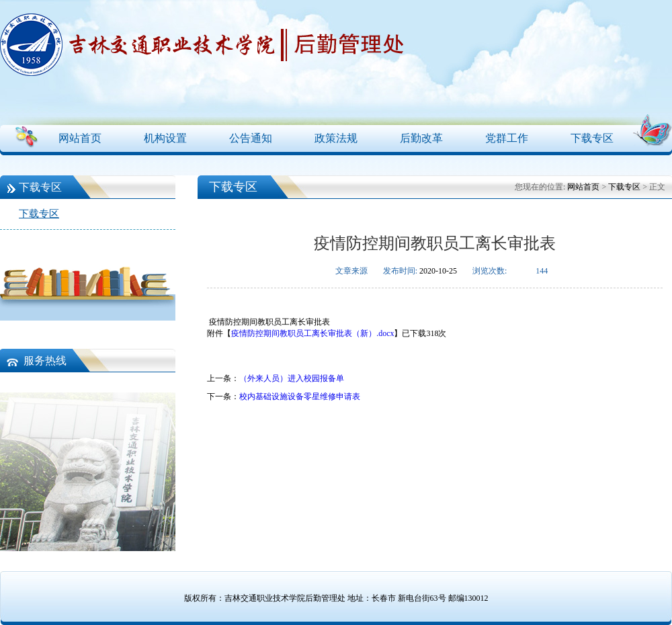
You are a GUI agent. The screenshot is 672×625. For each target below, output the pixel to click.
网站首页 (80, 138)
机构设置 (165, 138)
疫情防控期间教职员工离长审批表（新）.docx (312, 333)
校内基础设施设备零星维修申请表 (300, 397)
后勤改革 (421, 138)
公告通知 (251, 138)
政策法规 (336, 138)
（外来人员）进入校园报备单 (292, 378)
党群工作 (507, 138)
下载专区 (592, 138)
